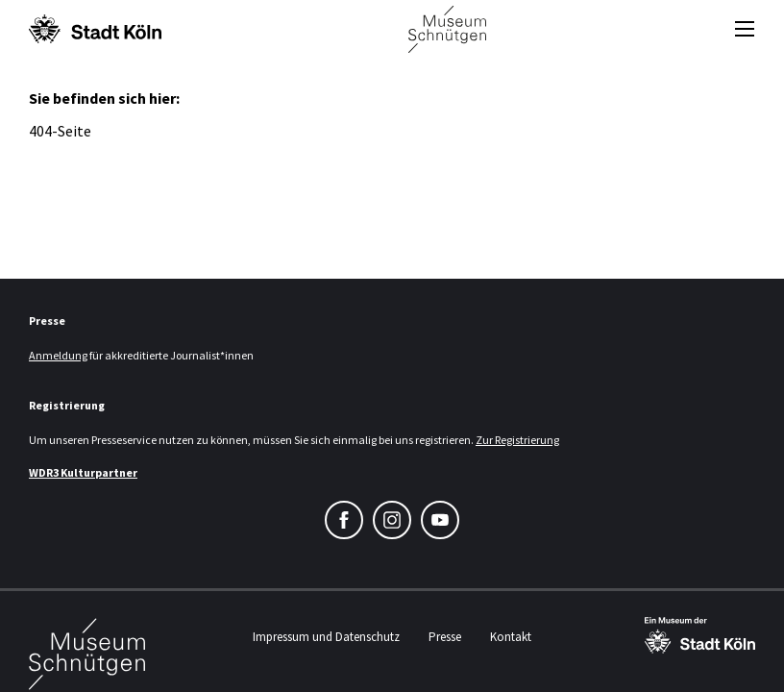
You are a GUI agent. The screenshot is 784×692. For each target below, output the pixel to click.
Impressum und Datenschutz (326, 637)
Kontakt (511, 637)
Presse (445, 637)
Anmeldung (58, 355)
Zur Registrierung (517, 440)
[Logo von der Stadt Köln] (95, 29)
